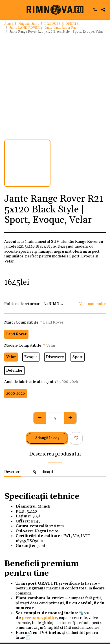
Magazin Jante (29, 24)
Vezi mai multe (92, 304)
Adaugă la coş (47, 438)
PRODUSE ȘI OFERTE (61, 24)
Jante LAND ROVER (24, 28)
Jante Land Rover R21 (60, 28)
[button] (6, 10)
